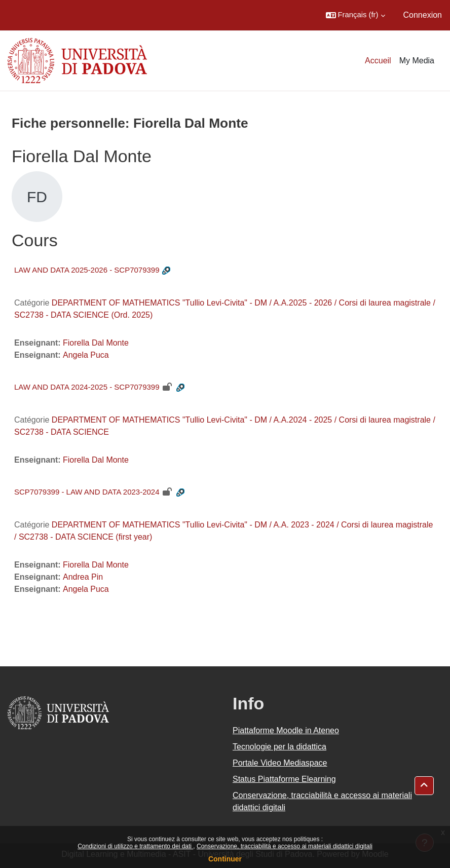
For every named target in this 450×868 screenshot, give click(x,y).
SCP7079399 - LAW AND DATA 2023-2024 (87, 492)
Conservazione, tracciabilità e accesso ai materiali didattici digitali (285, 846)
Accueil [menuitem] (378, 61)
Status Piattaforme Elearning (284, 779)
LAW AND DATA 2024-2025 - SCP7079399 (87, 387)
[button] (355, 15)
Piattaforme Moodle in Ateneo (286, 730)
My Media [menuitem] (417, 61)
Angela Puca (86, 355)
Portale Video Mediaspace (280, 763)
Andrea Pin (83, 577)
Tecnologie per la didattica (279, 747)
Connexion (423, 15)
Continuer (225, 859)
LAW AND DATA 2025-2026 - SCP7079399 (87, 270)
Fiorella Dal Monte (96, 343)
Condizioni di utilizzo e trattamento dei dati (135, 846)
